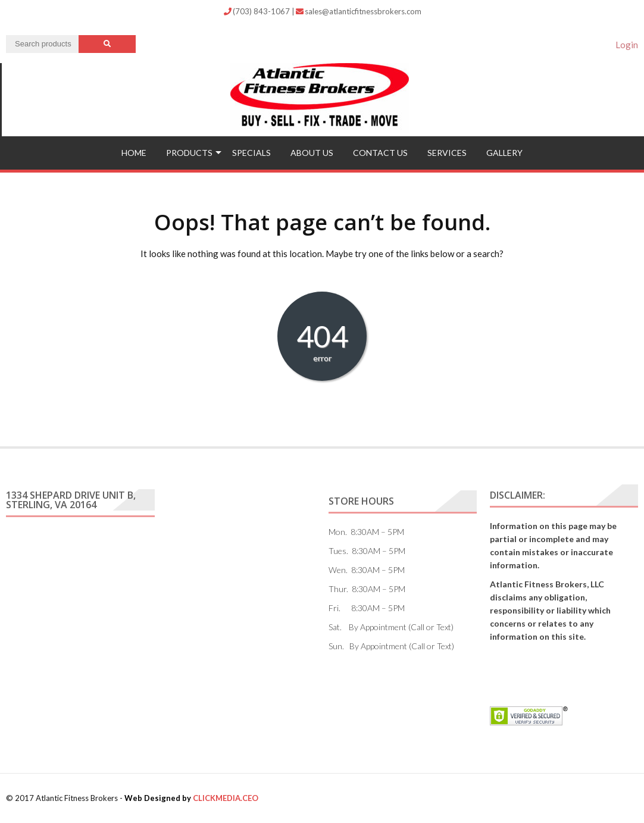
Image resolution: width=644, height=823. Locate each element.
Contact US (380, 153)
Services (447, 153)
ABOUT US (312, 153)
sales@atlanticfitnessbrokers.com (359, 11)
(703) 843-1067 (258, 11)
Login (627, 45)
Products (189, 153)
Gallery (504, 153)
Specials (251, 153)
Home (134, 153)
